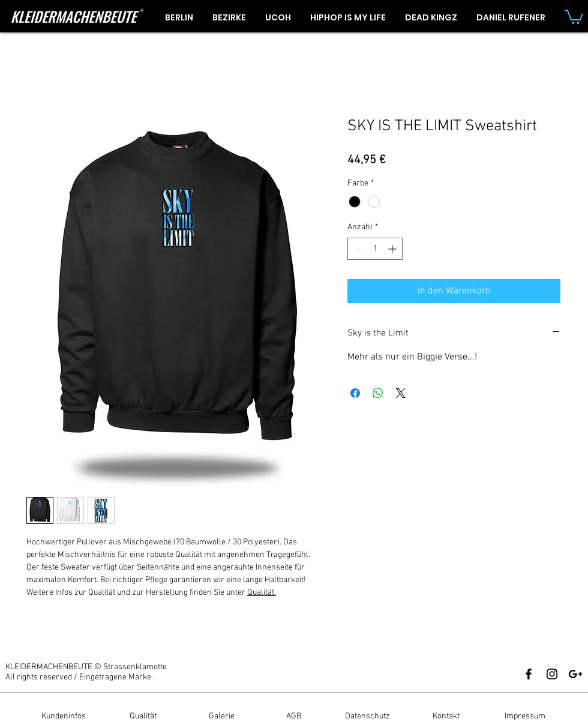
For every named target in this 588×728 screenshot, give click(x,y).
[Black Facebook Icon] (529, 674)
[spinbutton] (375, 249)
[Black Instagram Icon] (552, 674)
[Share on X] (401, 393)
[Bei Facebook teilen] (355, 393)
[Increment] (393, 249)
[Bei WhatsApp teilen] (378, 393)
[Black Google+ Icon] (575, 674)
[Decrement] (357, 249)
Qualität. (262, 593)
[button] (574, 16)
